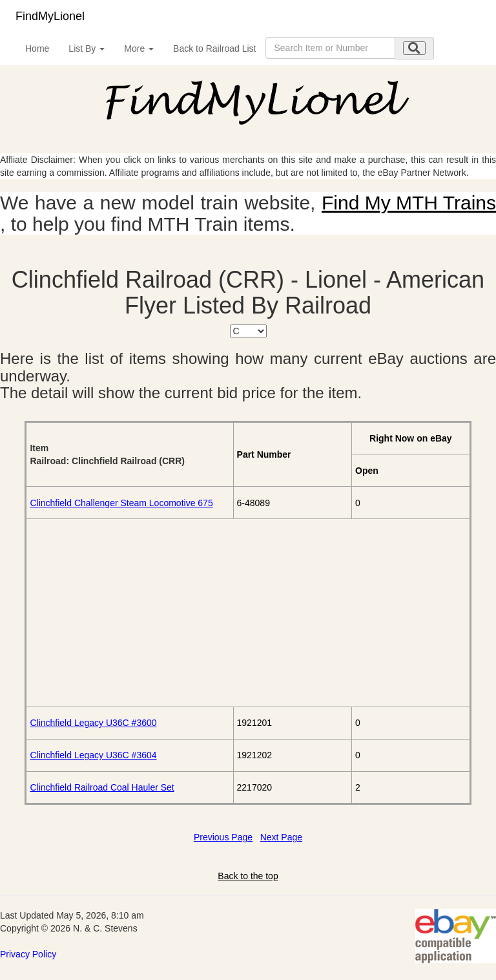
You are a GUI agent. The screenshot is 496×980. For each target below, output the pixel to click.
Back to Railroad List (214, 48)
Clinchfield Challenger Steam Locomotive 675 (121, 503)
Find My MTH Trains (409, 203)
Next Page (281, 837)
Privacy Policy (28, 954)
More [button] (139, 48)
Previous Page (223, 837)
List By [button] (87, 48)
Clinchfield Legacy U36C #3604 (93, 755)
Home (37, 48)
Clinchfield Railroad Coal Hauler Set (102, 787)
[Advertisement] (248, 613)
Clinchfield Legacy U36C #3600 (93, 723)
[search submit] (414, 48)
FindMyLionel (50, 16)
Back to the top (248, 876)
